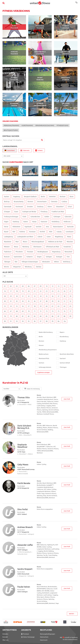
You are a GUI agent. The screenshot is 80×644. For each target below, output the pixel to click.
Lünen (49, 237)
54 (11, 306)
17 (11, 291)
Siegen (39, 257)
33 (35, 296)
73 (47, 311)
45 (29, 301)
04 (23, 286)
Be (59, 321)
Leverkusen (70, 232)
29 (11, 296)
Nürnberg (26, 247)
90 (5, 321)
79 (11, 316)
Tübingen (7, 262)
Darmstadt (8, 207)
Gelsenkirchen (35, 217)
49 (53, 301)
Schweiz (39, 150)
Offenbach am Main (53, 247)
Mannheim (8, 242)
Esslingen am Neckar (29, 212)
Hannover (44, 222)
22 (41, 291)
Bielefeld (52, 197)
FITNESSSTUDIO (62, 125)
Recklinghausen (43, 252)
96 (35, 321)
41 (11, 301)
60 (47, 306)
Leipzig (59, 232)
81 (23, 316)
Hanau (34, 222)
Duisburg (40, 207)
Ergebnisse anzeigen (44, 372)
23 (47, 291)
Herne (6, 227)
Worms (7, 267)
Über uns (5, 640)
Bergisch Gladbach (30, 197)
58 (35, 306)
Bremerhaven (42, 202)
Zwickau (39, 267)
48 (47, 301)
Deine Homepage (28, 637)
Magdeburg (59, 237)
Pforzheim (19, 252)
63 (59, 306)
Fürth (24, 217)
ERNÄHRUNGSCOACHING (45, 125)
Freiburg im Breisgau (11, 217)
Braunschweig (19, 202)
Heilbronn (67, 222)
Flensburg (44, 212)
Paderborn (8, 252)
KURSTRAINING (27, 125)
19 (23, 291)
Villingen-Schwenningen (30, 262)
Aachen (7, 197)
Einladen (5, 634)
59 (41, 306)
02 (11, 286)
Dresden (30, 207)
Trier (68, 257)
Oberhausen (37, 247)
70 (29, 311)
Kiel (14, 232)
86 (53, 316)
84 (41, 316)
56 (23, 306)
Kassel (6, 232)
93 (17, 321)
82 (29, 316)
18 (17, 291)
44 (23, 301)
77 (70, 311)
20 (29, 291)
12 (53, 286)
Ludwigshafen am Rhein (25, 237)
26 (64, 291)
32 (29, 296)
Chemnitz (54, 202)
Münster (7, 247)
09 (41, 286)
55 (17, 306)
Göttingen (57, 217)
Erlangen (7, 212)
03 (17, 286)
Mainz (69, 237)
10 (47, 286)
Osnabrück (67, 247)
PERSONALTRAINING (11, 125)
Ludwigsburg (8, 237)
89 (70, 316)
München (70, 242)
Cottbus (64, 202)
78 (5, 316)
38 (64, 296)
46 (35, 301)
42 (17, 301)
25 (59, 291)
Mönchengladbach (38, 242)
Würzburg (28, 267)
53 (5, 306)
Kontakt (5, 637)
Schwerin (30, 257)
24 (53, 291)
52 (70, 301)
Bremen (30, 202)
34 (41, 296)
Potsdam (30, 252)
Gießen (47, 217)
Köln (51, 232)
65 (70, 306)
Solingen (49, 257)
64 (64, 306)
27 (70, 291)
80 (17, 316)
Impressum (44, 640)
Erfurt (70, 207)
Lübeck (40, 237)
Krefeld (42, 232)
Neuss (16, 247)
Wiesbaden (46, 262)
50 (59, 301)
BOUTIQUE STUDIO (11, 130)
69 (23, 311)
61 (53, 306)
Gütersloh (68, 217)
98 (47, 321)
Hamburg (16, 222)
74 (53, 311)
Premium (25, 634)
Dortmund (19, 207)
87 (59, 316)
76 (64, 311)
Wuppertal (17, 267)
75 (59, 311)
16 (5, 291)
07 (35, 286)
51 (64, 301)
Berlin (43, 197)
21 (35, 291)
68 (17, 311)
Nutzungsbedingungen (48, 634)
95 (29, 321)
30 (17, 296)
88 (64, 316)
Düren (50, 207)
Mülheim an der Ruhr (55, 242)
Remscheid (68, 252)
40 (5, 301)
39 (70, 296)
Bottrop (7, 202)
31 (23, 296)
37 (59, 296)
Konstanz (32, 232)
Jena (47, 227)
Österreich (25, 150)
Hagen (6, 222)
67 (11, 311)
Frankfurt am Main (58, 212)
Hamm (26, 222)
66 (5, 311)
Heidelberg (55, 222)
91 (11, 321)
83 (35, 316)
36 (53, 296)
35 (47, 296)
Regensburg (56, 252)
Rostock (7, 257)
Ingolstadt (28, 227)
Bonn (72, 197)
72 (41, 311)
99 (53, 321)
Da (65, 321)
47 (41, 301)
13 (59, 286)
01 (5, 286)
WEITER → (72, 614)
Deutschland (10, 150)
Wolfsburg (67, 262)
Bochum (63, 197)
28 (5, 296)
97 (41, 321)
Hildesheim (16, 227)
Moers (25, 242)
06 (29, 286)
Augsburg (17, 197)
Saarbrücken (18, 257)
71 (35, 311)
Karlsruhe (70, 227)
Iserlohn (39, 227)
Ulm (16, 262)
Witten (56, 262)
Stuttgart (59, 257)
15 (70, 286)
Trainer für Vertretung (32, 389)
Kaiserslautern (58, 227)
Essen (16, 212)
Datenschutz (44, 637)
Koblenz (22, 232)
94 (23, 321)
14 (64, 286)
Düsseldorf (60, 207)
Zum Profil (67, 399)
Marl (17, 242)
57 (29, 306)
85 (47, 316)
